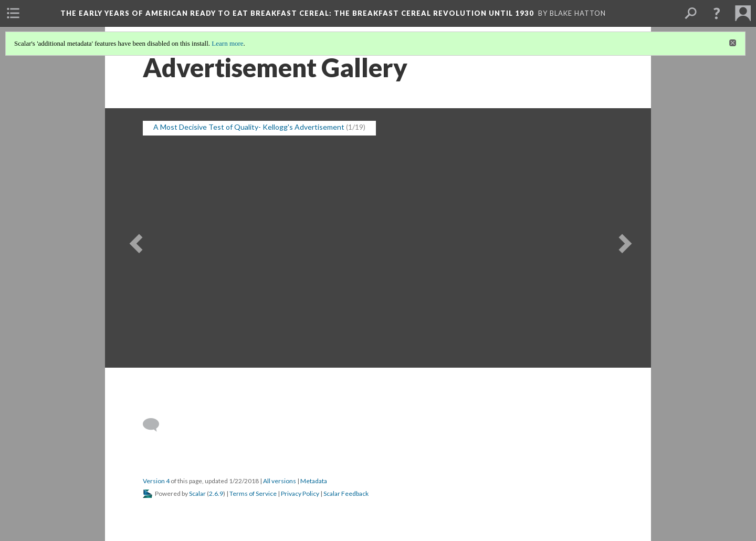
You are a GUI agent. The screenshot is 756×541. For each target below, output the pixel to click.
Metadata (314, 481)
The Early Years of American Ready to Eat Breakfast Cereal (297, 13)
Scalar (197, 493)
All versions (280, 481)
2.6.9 (216, 493)
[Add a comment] (156, 425)
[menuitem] (13, 13)
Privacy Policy (300, 493)
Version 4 (156, 481)
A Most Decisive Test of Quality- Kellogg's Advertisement (249, 127)
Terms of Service (253, 493)
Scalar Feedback (346, 493)
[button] (717, 13)
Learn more (227, 43)
